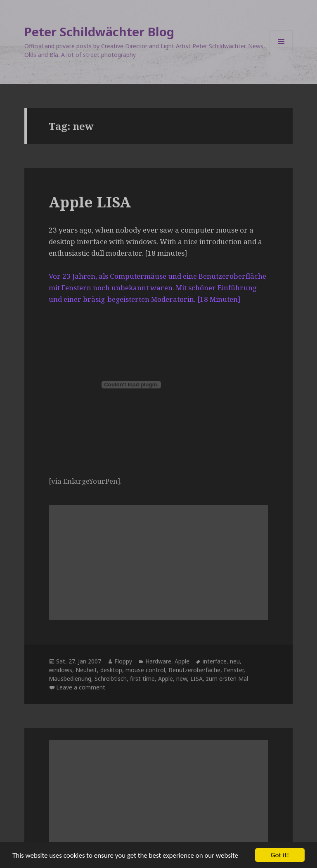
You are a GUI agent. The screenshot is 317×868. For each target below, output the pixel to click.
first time (142, 679)
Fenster (234, 670)
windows (60, 670)
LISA (196, 679)
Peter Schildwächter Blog (99, 32)
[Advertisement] (158, 562)
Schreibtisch (111, 679)
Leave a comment (81, 687)
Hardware (158, 661)
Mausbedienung (70, 679)
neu (235, 661)
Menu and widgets (281, 53)
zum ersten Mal (227, 679)
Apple (182, 661)
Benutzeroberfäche (194, 670)
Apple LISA (90, 202)
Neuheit (86, 670)
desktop (111, 670)
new (182, 679)
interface (215, 661)
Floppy (123, 661)
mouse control (145, 670)
